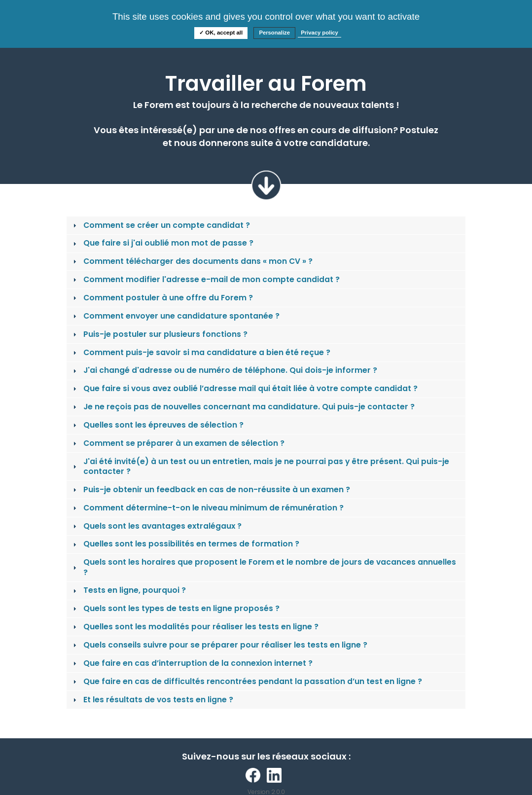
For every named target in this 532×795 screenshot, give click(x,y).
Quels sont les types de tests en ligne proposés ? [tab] (175, 608)
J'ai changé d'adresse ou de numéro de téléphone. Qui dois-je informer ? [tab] (224, 370)
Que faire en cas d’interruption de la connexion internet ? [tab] (192, 663)
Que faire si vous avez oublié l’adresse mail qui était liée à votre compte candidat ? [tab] (244, 388)
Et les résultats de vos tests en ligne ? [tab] (152, 700)
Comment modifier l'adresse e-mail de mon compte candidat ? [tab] (205, 279)
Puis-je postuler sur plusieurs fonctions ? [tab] (159, 334)
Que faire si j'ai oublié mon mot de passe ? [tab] (162, 243)
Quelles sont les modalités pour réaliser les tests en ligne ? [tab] (195, 627)
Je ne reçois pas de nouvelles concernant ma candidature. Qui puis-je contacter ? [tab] (243, 407)
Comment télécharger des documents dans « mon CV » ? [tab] (192, 261)
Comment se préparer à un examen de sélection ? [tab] (178, 443)
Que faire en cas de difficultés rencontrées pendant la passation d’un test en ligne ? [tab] (247, 681)
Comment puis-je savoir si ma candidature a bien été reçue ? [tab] (201, 352)
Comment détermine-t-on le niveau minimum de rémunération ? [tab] (207, 508)
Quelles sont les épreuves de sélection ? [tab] (157, 425)
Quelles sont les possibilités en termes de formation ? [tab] (185, 544)
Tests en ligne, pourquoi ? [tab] (128, 590)
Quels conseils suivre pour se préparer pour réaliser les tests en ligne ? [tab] (219, 645)
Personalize (274, 33)
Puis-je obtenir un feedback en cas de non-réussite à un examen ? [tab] (211, 489)
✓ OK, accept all (221, 33)
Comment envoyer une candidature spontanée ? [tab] (175, 316)
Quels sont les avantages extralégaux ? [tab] (156, 526)
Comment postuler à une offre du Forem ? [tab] (162, 298)
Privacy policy (319, 33)
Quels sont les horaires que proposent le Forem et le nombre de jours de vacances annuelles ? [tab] (264, 567)
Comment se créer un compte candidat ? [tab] (160, 225)
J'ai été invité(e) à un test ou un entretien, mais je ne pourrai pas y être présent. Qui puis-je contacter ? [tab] (260, 466)
